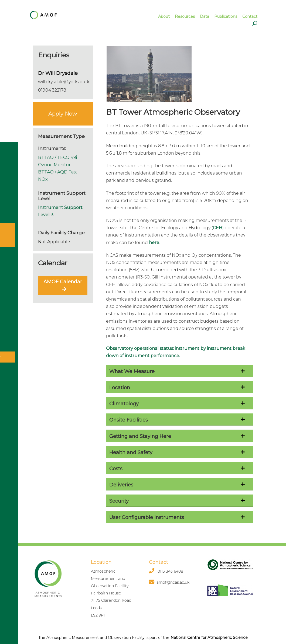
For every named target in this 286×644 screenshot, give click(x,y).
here (154, 243)
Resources (185, 16)
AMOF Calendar (63, 285)
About (164, 16)
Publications (226, 16)
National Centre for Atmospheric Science (209, 638)
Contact (250, 16)
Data (205, 16)
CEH (218, 228)
